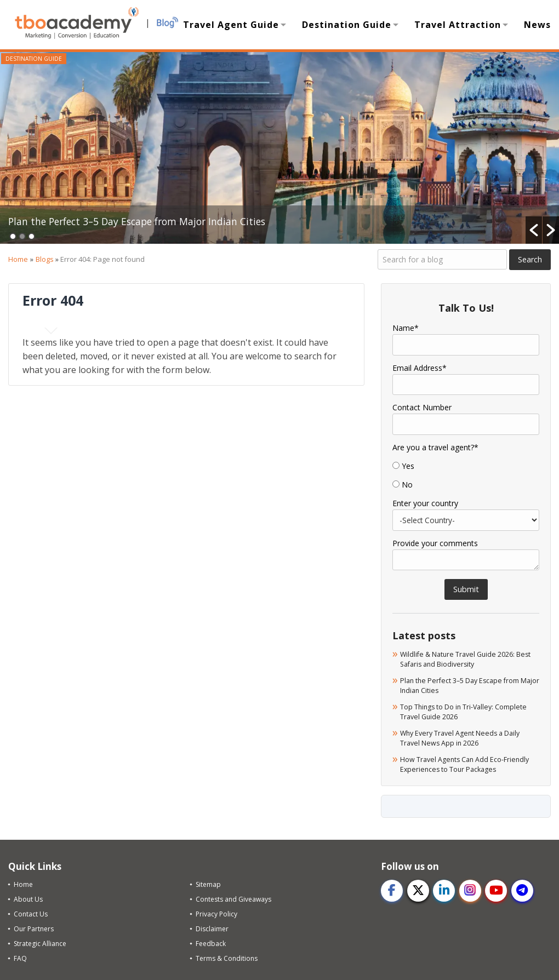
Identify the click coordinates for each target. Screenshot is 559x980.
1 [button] (13, 236)
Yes (408, 466)
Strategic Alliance (40, 942)
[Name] (466, 345)
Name (406, 328)
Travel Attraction (458, 25)
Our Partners (34, 927)
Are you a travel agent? (435, 448)
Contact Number (422, 408)
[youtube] (497, 889)
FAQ (20, 957)
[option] (279, 148)
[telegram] (523, 889)
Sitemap (208, 883)
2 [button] (22, 236)
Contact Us (31, 912)
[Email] (466, 385)
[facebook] (392, 889)
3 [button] (32, 236)
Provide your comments (435, 543)
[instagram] (471, 889)
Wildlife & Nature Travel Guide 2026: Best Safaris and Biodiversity (463, 659)
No (407, 485)
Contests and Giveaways (233, 898)
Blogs (45, 259)
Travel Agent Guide (231, 25)
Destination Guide (347, 25)
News (537, 25)
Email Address (420, 368)
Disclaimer (212, 927)
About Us (28, 898)
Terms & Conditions (227, 957)
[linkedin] (444, 889)
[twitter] (418, 889)
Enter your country (425, 503)
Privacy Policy (216, 912)
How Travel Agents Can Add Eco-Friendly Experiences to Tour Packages (468, 763)
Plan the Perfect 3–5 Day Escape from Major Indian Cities (172, 220)
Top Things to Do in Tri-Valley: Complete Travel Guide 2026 (453, 711)
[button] (534, 230)
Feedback (211, 942)
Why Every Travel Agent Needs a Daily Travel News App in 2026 (467, 737)
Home (18, 259)
